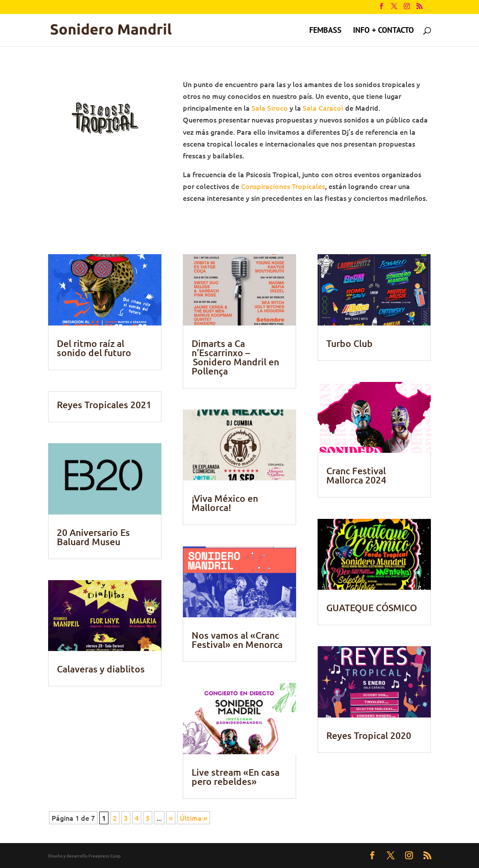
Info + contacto (383, 31)
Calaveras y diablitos (101, 669)
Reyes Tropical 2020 (369, 735)
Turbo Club (350, 343)
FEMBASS (325, 31)
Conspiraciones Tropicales (283, 186)
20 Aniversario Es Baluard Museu (93, 537)
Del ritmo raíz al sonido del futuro (94, 348)
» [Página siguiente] (171, 818)
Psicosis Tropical (265, 31)
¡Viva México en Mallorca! (225, 503)
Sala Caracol (323, 108)
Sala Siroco (270, 108)
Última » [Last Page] (194, 818)
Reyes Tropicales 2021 (104, 404)
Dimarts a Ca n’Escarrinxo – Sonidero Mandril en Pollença (235, 357)
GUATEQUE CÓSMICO (372, 607)
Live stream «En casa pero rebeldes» (236, 777)
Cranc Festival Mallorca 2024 (356, 475)
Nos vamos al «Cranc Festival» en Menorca (237, 640)
